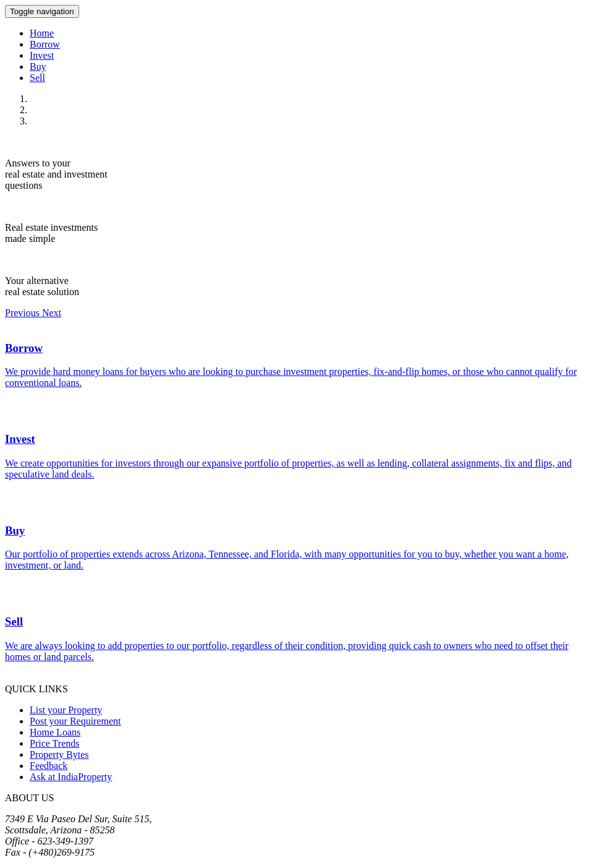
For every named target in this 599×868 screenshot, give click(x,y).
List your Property (66, 710)
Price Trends (54, 743)
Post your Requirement (75, 721)
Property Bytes (59, 754)
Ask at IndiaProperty (71, 777)
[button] (23, 313)
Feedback (49, 766)
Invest (42, 55)
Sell (37, 78)
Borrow (45, 44)
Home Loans (55, 732)
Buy (38, 67)
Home (42, 33)
